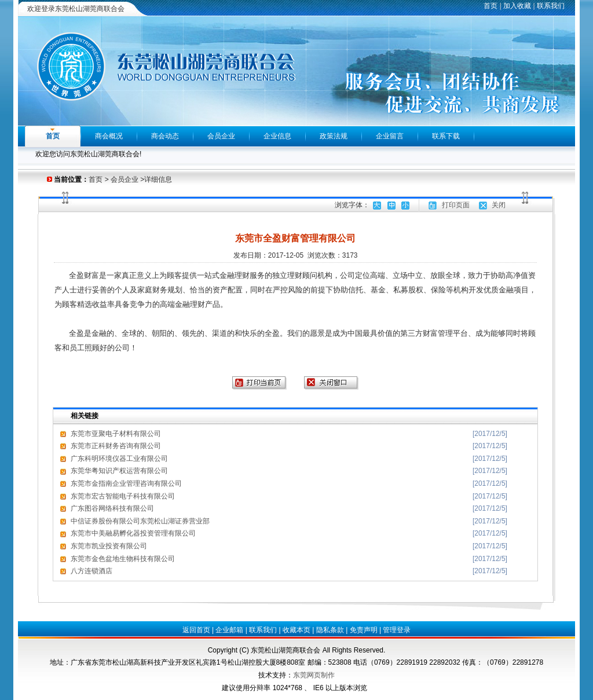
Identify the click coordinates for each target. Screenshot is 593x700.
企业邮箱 (229, 630)
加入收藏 (517, 6)
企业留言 (390, 136)
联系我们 (551, 6)
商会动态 (165, 136)
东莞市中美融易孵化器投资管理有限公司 (133, 533)
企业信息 (277, 136)
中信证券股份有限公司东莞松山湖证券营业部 (140, 521)
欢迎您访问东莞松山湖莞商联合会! (88, 154)
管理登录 (397, 630)
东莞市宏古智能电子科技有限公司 (123, 496)
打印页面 (456, 205)
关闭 (499, 205)
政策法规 (334, 136)
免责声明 (364, 630)
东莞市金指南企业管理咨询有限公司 (126, 483)
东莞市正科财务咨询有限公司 (116, 446)
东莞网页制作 (314, 675)
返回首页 (196, 630)
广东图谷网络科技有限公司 (112, 508)
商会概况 (109, 136)
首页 (490, 6)
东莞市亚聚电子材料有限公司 (116, 434)
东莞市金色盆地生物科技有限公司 (123, 559)
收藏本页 (296, 630)
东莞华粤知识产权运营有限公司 (119, 471)
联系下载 (446, 136)
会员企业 (221, 136)
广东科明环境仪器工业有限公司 (119, 459)
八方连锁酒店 (91, 571)
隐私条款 (330, 630)
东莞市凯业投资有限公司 (109, 546)
